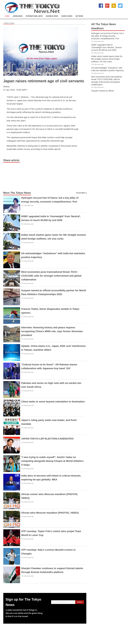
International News (34, 16)
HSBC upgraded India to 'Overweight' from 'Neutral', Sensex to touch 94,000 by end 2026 (107, 47)
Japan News (18, 16)
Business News (52, 16)
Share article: (12, 160)
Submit (80, 602)
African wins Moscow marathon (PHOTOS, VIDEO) (50, 513)
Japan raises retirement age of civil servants (44, 81)
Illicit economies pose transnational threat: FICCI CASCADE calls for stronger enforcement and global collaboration (51, 276)
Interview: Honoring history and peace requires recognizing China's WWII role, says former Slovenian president (52, 331)
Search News (67, 16)
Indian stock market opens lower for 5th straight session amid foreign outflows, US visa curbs (107, 59)
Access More (81, 193)
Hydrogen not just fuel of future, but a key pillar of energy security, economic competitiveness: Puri (107, 36)
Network (79, 16)
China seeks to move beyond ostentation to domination (53, 402)
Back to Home (9, 23)
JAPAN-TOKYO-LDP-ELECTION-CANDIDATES (47, 439)
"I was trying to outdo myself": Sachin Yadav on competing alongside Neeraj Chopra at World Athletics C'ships (52, 461)
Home (7, 16)
